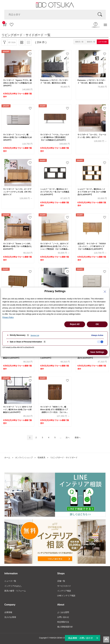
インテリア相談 (64, 591)
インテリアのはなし (13, 586)
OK (97, 324)
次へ (68, 437)
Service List (35, 335)
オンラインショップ (24, 458)
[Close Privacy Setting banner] (105, 292)
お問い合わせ (63, 617)
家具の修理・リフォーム (15, 591)
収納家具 (41, 458)
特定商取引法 (63, 622)
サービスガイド (64, 586)
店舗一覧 (61, 581)
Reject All (75, 324)
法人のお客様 (10, 617)
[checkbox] (100, 342)
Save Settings (97, 352)
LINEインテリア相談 (66, 596)
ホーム (7, 458)
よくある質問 (63, 612)
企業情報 (8, 612)
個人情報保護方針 (65, 627)
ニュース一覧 (10, 581)
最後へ (78, 437)
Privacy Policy (8, 317)
